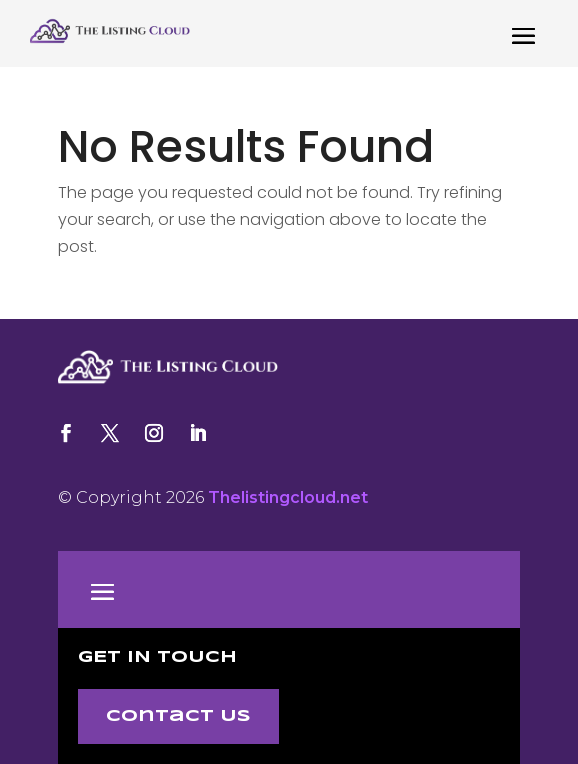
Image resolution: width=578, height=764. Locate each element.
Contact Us (178, 716)
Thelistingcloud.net (288, 497)
